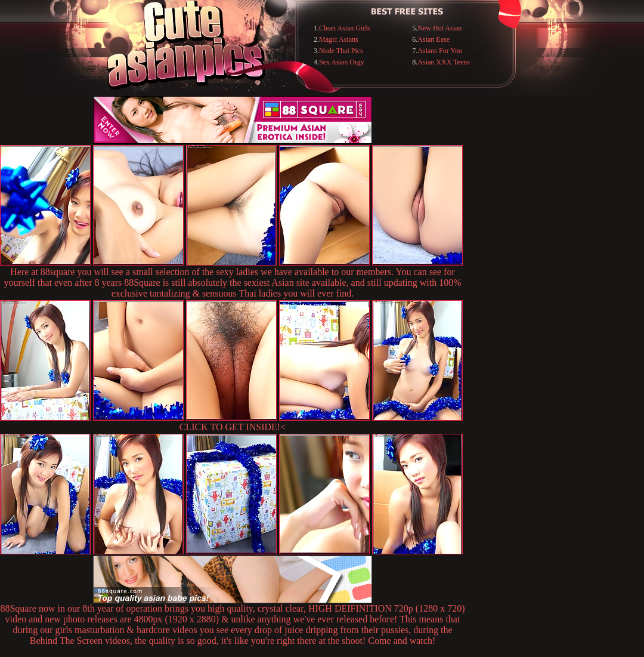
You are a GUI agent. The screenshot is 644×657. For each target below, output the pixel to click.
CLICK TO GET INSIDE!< (233, 427)
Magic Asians (339, 39)
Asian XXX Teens (444, 62)
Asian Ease (434, 39)
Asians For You (439, 51)
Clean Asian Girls (344, 28)
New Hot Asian (439, 28)
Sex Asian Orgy (342, 62)
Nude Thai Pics (341, 51)
